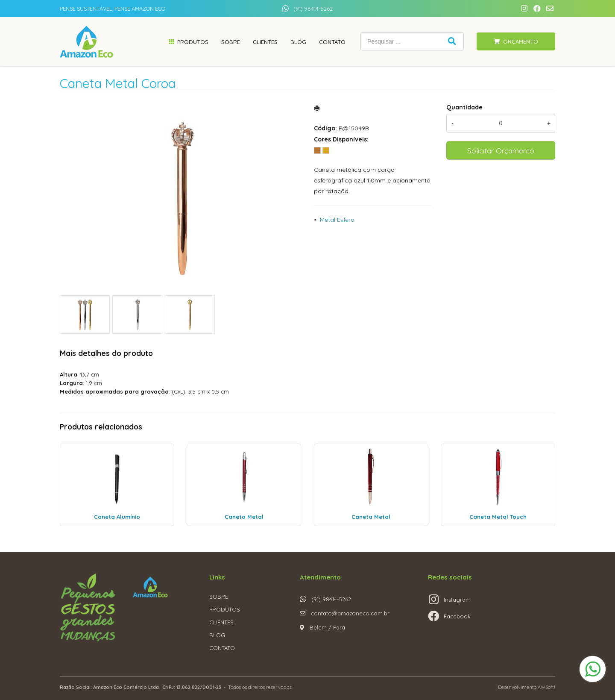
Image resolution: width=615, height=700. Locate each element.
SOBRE (219, 597)
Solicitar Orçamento (501, 150)
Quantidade (464, 107)
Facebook (457, 616)
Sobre (231, 42)
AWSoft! (546, 687)
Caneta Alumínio (117, 517)
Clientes (265, 42)
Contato (332, 42)
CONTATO (222, 648)
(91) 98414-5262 (313, 9)
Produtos (193, 42)
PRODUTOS (225, 609)
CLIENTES (221, 622)
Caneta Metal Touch (498, 517)
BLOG (217, 635)
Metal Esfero (337, 220)
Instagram (457, 600)
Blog (298, 42)
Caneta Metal (244, 517)
